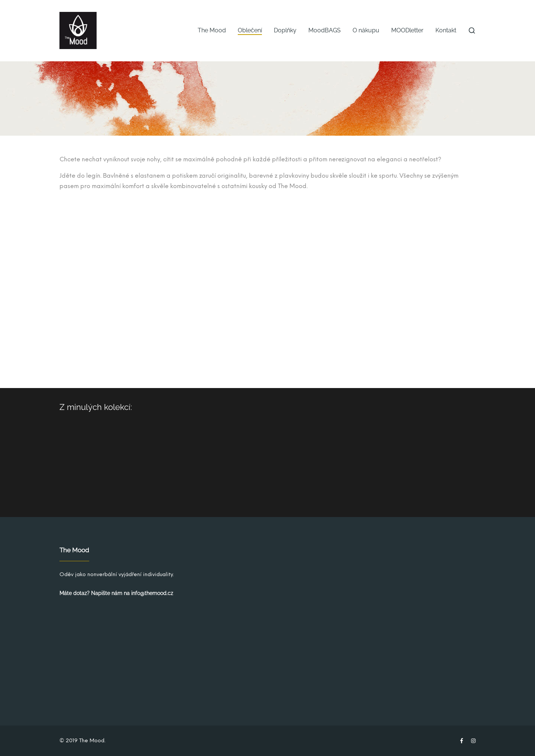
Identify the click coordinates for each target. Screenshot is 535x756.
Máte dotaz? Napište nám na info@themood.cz (116, 593)
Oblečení (250, 30)
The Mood (212, 30)
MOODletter (407, 30)
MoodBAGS (325, 30)
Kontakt (446, 30)
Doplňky (285, 30)
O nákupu (366, 30)
